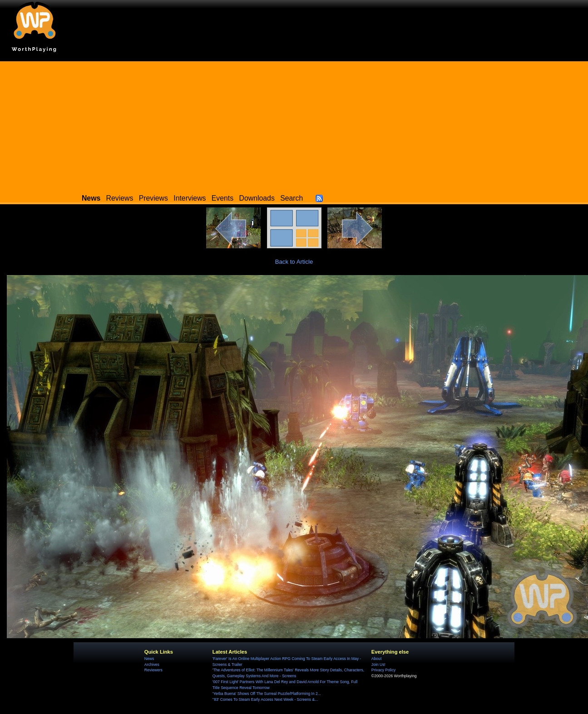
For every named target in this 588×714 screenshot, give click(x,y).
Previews (153, 198)
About (376, 659)
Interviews (190, 198)
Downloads (257, 198)
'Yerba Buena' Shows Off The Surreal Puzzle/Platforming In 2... (267, 694)
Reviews (120, 198)
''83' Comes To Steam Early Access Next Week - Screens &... (265, 699)
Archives (152, 665)
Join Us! (378, 665)
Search (292, 198)
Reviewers (153, 670)
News (149, 659)
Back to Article (294, 262)
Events (222, 198)
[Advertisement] (294, 125)
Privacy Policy (383, 670)
